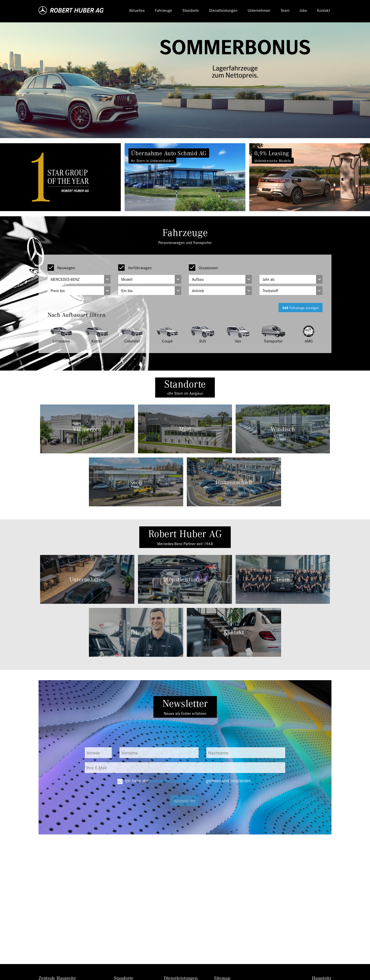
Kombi (97, 341)
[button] (28, 177)
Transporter (273, 341)
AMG (309, 341)
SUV (203, 341)
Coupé (167, 341)
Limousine (61, 341)
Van (238, 341)
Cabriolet (132, 341)
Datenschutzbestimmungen (177, 780)
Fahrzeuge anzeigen (300, 308)
